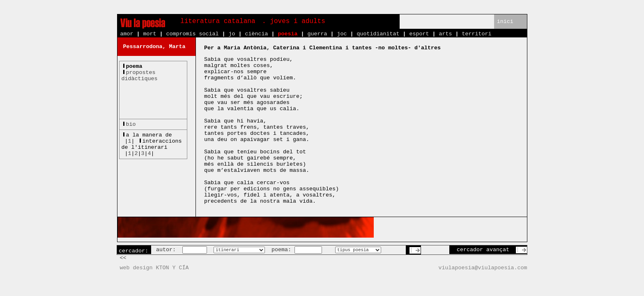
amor (127, 34)
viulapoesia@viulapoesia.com (483, 268)
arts (445, 34)
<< (123, 258)
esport (419, 34)
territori (476, 34)
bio (131, 124)
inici (505, 22)
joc (342, 34)
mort (150, 34)
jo (232, 34)
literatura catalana (218, 21)
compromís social (193, 34)
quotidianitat (378, 34)
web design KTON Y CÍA (154, 268)
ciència (256, 34)
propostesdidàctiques (140, 76)
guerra (317, 34)
